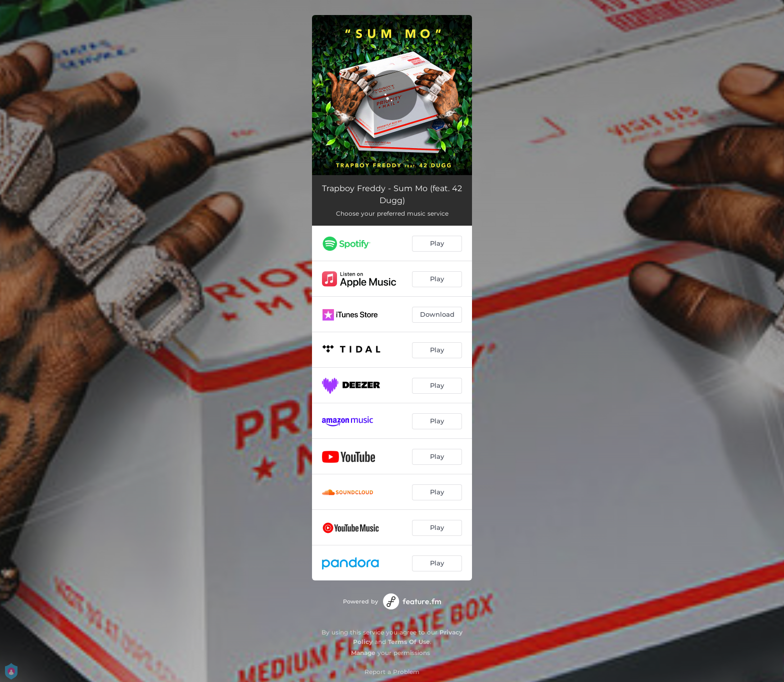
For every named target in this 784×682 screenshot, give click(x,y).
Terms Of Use (409, 642)
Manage (363, 653)
